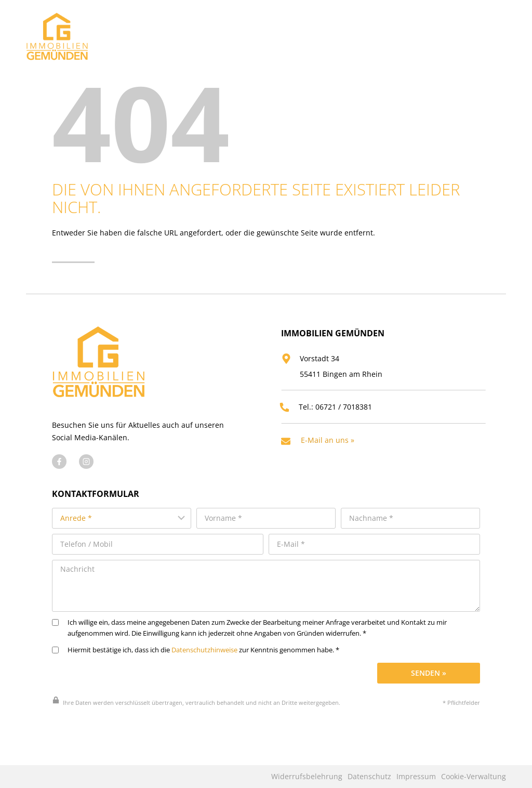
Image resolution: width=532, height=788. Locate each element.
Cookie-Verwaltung (474, 777)
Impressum (416, 777)
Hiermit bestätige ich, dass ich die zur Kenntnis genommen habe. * (196, 664)
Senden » (429, 687)
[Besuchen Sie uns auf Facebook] (59, 479)
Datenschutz (369, 777)
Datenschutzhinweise (204, 664)
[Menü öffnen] (495, 34)
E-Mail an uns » (331, 455)
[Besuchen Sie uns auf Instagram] (86, 479)
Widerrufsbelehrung (307, 777)
